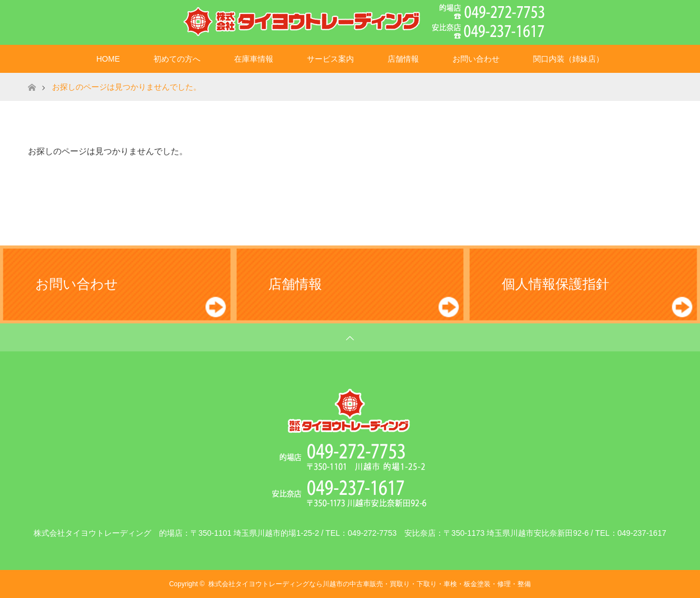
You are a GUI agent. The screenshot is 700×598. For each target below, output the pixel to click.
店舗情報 (403, 59)
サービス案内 (330, 59)
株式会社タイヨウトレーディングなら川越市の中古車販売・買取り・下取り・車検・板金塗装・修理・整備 (370, 584)
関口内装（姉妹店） (568, 59)
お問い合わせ (476, 59)
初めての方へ (177, 59)
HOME (108, 59)
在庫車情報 (254, 59)
